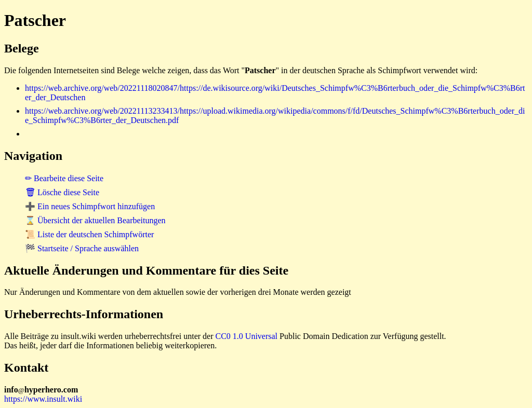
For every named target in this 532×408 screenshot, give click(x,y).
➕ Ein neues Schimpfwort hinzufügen (90, 206)
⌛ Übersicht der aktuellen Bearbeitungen (95, 220)
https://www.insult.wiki (43, 399)
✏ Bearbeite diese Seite (64, 178)
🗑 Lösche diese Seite (62, 192)
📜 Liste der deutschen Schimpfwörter (89, 234)
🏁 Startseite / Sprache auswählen (82, 248)
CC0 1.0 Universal (247, 336)
